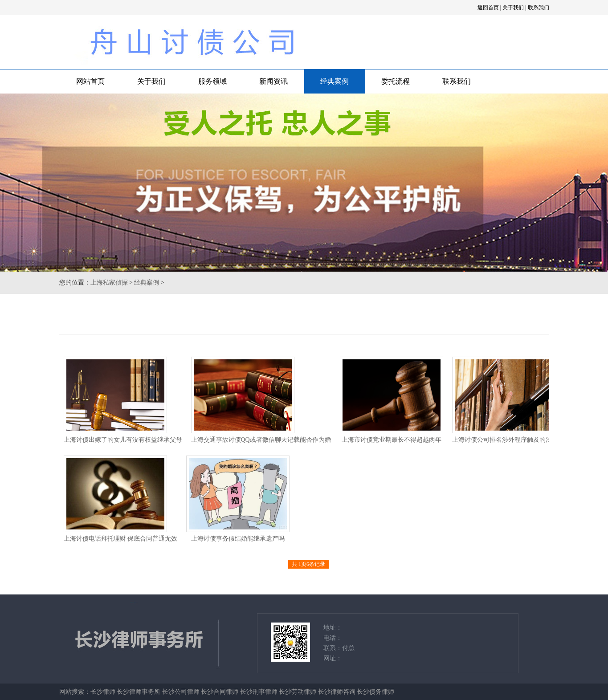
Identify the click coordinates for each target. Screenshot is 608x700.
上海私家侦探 (109, 283)
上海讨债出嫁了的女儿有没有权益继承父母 (123, 440)
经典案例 (335, 81)
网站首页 (90, 81)
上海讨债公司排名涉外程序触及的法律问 (508, 440)
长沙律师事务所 (139, 692)
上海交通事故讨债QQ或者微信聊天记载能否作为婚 (261, 440)
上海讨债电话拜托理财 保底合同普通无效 (121, 539)
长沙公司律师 (181, 692)
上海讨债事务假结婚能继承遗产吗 (238, 539)
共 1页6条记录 (308, 564)
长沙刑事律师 (259, 692)
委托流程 (396, 81)
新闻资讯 (273, 81)
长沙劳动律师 (298, 692)
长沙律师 (103, 692)
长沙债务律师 (375, 692)
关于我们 (513, 8)
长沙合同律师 (220, 692)
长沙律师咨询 (337, 692)
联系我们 (539, 8)
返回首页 (488, 8)
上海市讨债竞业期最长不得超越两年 (392, 440)
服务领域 (212, 81)
